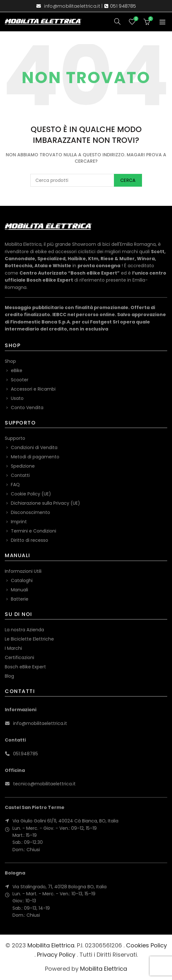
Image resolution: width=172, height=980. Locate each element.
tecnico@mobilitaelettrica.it (44, 784)
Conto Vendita (27, 408)
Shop (10, 361)
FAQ (15, 485)
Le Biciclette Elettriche (29, 639)
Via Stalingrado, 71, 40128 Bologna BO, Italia (60, 887)
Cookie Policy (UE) (31, 494)
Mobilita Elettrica (51, 945)
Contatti (20, 475)
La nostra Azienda (24, 630)
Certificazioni (19, 657)
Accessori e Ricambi (33, 389)
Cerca (128, 180)
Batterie (20, 599)
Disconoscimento (30, 512)
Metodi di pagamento (35, 457)
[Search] (117, 21)
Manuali (19, 590)
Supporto (15, 438)
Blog (9, 676)
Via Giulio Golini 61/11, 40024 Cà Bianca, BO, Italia (65, 821)
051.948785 (26, 754)
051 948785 (123, 6)
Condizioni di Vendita (34, 447)
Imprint (19, 522)
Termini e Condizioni (34, 531)
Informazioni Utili (23, 571)
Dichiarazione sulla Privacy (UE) (45, 503)
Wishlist (135, 19)
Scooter (20, 380)
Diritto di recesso (30, 540)
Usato (17, 398)
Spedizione (23, 466)
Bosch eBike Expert (25, 667)
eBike (17, 370)
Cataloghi (22, 580)
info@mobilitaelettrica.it (72, 6)
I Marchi (13, 648)
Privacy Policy (56, 955)
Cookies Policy (146, 945)
